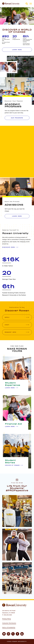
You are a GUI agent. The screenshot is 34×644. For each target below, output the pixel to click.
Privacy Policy (7, 619)
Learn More (17, 50)
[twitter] (13, 634)
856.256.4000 (8, 615)
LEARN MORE (17, 216)
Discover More (10, 247)
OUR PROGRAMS (17, 118)
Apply (17, 317)
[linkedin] (22, 634)
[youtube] (4, 634)
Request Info (17, 332)
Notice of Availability (9, 627)
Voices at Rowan (14, 465)
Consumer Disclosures (9, 623)
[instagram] (8, 634)
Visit (17, 325)
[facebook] (17, 634)
